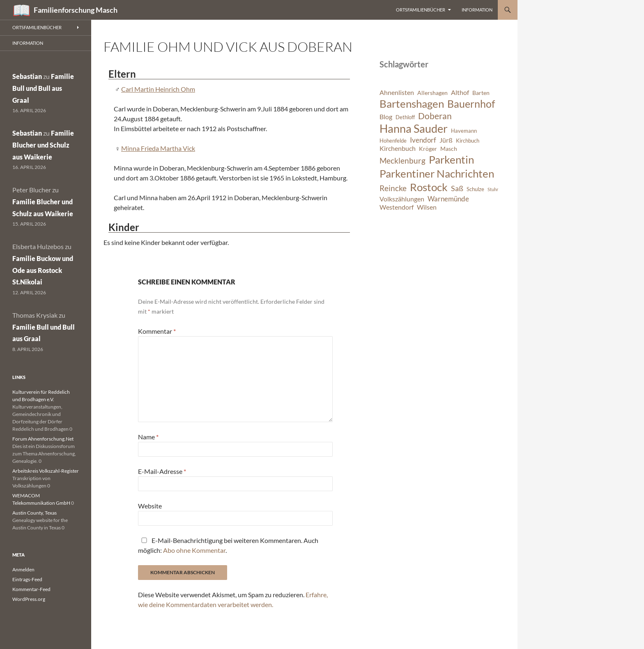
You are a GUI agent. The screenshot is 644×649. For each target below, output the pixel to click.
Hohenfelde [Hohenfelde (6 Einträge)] (393, 141)
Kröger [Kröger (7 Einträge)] (428, 149)
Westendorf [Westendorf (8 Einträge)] (397, 207)
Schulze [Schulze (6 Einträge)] (475, 189)
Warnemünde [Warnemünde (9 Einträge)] (448, 199)
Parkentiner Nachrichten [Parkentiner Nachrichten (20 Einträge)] (437, 173)
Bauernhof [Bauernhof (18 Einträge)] (471, 104)
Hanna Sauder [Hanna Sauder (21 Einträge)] (414, 129)
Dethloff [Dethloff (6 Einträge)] (405, 117)
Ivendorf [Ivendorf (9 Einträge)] (423, 140)
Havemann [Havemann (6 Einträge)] (464, 131)
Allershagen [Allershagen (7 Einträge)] (432, 93)
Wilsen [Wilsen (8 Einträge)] (427, 207)
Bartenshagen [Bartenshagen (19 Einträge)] (412, 104)
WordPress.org (29, 599)
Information (477, 10)
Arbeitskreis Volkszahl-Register (46, 471)
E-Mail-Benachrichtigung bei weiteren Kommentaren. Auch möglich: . (228, 545)
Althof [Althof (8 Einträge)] (460, 92)
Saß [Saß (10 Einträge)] (457, 188)
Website (150, 506)
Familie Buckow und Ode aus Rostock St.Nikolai (43, 270)
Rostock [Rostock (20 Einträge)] (429, 187)
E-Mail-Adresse (162, 471)
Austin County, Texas (34, 513)
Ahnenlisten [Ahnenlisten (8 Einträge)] (397, 92)
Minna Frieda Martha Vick (158, 148)
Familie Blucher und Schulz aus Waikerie (43, 145)
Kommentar (157, 331)
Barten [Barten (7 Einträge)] (481, 93)
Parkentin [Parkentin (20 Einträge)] (451, 159)
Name (148, 437)
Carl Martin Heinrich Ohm (158, 89)
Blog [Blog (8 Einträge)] (386, 117)
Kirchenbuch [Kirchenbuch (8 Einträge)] (398, 148)
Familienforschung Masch (76, 10)
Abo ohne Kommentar (194, 550)
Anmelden (23, 569)
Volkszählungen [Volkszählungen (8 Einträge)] (402, 199)
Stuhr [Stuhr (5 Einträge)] (493, 189)
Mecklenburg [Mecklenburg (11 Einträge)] (402, 161)
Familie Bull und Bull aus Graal (43, 88)
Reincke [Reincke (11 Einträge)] (393, 188)
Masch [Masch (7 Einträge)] (449, 149)
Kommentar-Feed (31, 589)
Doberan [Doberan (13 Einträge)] (435, 116)
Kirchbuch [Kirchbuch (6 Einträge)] (468, 141)
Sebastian (27, 76)
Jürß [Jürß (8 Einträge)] (446, 140)
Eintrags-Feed (27, 579)
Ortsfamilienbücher (421, 10)
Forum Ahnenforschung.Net (43, 439)
